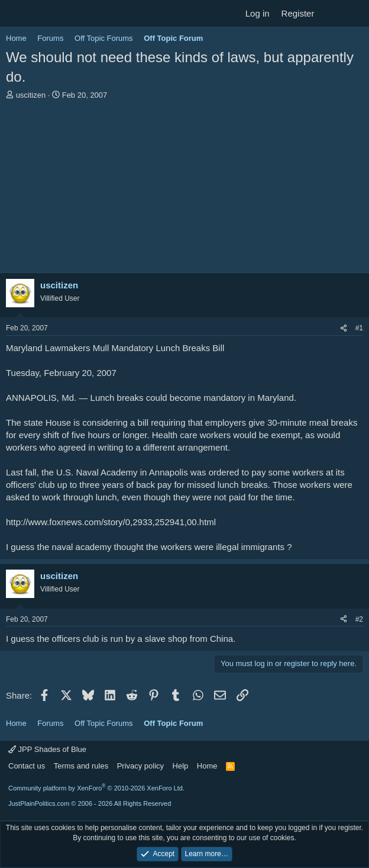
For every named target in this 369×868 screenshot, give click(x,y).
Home (207, 766)
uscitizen (31, 95)
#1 (359, 328)
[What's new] (331, 13)
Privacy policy (140, 766)
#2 (359, 619)
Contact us (27, 766)
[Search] (355, 13)
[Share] (344, 328)
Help (181, 766)
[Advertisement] (184, 189)
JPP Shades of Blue (47, 749)
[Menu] (16, 14)
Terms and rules (81, 766)
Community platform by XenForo (96, 788)
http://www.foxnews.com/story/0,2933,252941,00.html (111, 522)
